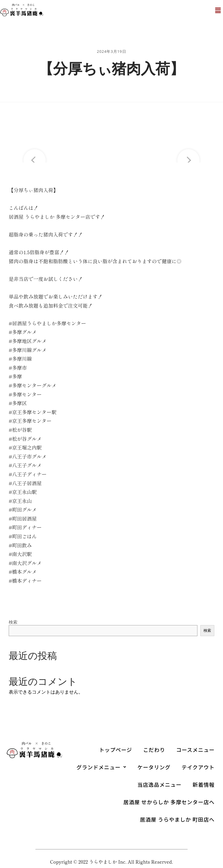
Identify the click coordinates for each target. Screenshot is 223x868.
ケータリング (154, 767)
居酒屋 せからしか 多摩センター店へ (169, 802)
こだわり (154, 750)
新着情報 (204, 784)
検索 (13, 622)
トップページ (116, 750)
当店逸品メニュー (159, 784)
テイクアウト (198, 767)
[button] (218, 10)
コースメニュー (195, 750)
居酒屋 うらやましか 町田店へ (177, 819)
